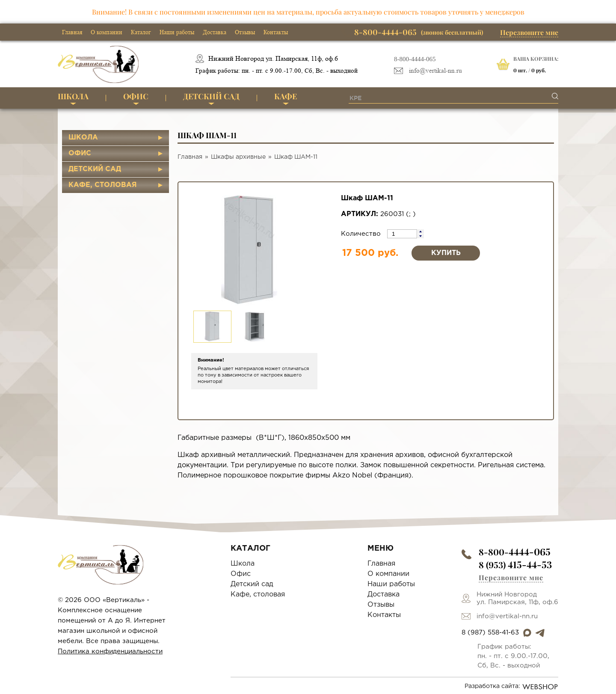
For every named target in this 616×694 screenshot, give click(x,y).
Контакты (276, 32)
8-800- (515, 552)
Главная (72, 32)
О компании (107, 32)
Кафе (286, 96)
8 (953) (515, 565)
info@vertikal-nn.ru (435, 71)
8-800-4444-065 (415, 59)
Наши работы (177, 32)
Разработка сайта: (511, 687)
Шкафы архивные (238, 157)
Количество (362, 234)
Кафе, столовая (103, 185)
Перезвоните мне (529, 32)
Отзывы (245, 32)
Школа (73, 96)
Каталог (141, 32)
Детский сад (211, 96)
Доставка (215, 32)
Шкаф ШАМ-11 (296, 157)
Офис (136, 96)
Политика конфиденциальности (110, 651)
